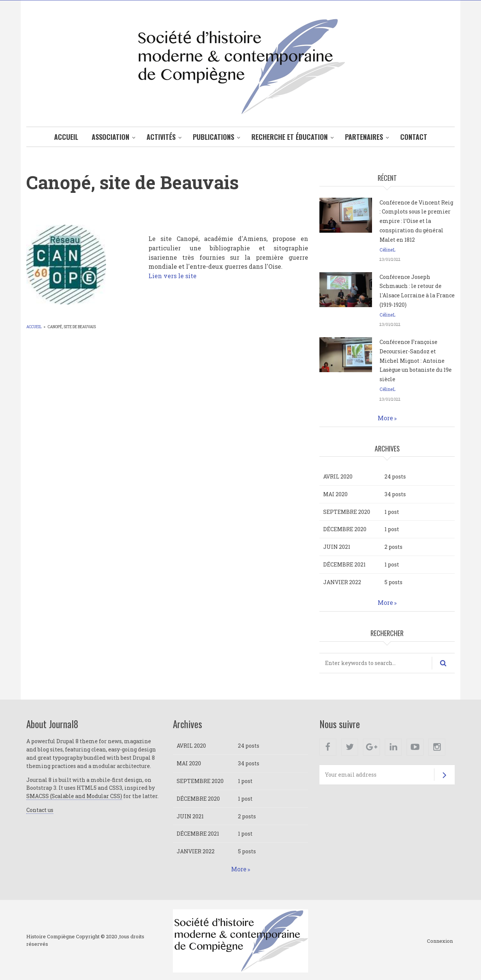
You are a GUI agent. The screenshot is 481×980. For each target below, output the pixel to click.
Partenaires (364, 137)
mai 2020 (335, 494)
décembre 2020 (345, 529)
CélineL (387, 250)
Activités (161, 137)
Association (110, 137)
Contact (414, 137)
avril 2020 (338, 476)
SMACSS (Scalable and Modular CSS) (74, 796)
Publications (213, 137)
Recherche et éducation (290, 137)
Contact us (40, 810)
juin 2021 (337, 547)
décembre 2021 (344, 564)
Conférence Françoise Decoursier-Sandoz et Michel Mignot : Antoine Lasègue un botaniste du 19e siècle (416, 360)
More (385, 418)
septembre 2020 (347, 512)
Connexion (440, 941)
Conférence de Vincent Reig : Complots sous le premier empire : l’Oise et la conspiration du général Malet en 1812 (416, 221)
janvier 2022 (342, 582)
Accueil (66, 137)
